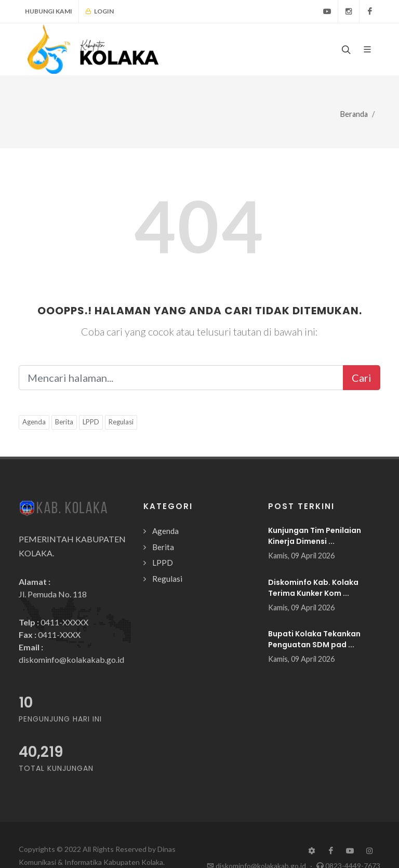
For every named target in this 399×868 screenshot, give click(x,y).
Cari (362, 378)
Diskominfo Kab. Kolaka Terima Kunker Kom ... (313, 588)
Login (99, 11)
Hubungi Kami (49, 11)
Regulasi (121, 422)
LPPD (91, 422)
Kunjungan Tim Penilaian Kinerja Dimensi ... (315, 536)
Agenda (34, 422)
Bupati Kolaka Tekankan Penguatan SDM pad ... (314, 639)
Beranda (354, 114)
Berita (64, 422)
